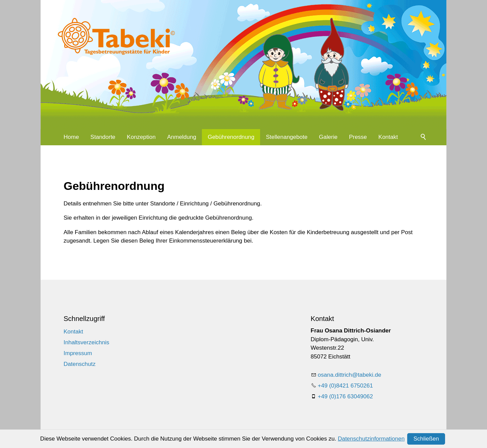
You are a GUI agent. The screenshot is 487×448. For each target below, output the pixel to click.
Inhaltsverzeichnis (86, 342)
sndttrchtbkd (350, 375)
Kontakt (388, 137)
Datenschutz (80, 364)
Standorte (103, 137)
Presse (358, 137)
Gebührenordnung (231, 137)
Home (71, 137)
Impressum (78, 353)
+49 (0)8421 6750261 (345, 386)
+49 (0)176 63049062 (345, 396)
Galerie (328, 137)
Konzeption (141, 137)
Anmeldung (182, 137)
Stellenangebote (287, 137)
